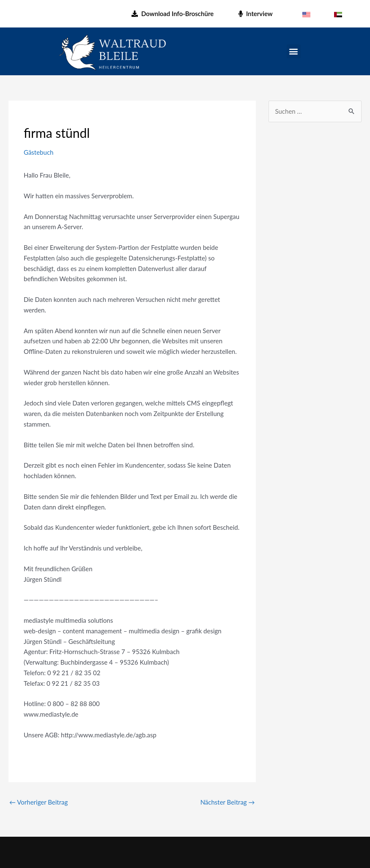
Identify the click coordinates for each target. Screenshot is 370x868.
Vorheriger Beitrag (38, 802)
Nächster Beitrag (228, 802)
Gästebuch (38, 152)
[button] (294, 51)
